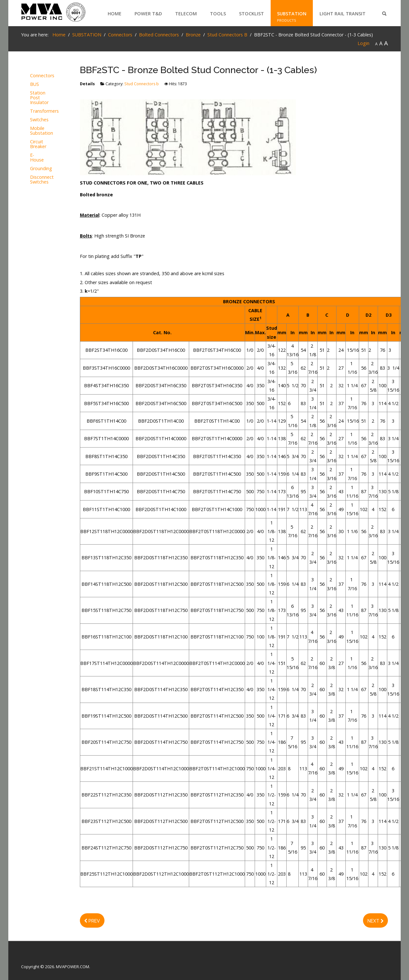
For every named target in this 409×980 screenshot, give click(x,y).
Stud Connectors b (142, 84)
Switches (38, 120)
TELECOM (186, 14)
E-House (37, 158)
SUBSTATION (292, 14)
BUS (35, 84)
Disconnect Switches (38, 180)
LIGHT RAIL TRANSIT (343, 14)
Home (115, 14)
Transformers (38, 111)
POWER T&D (148, 14)
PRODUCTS (144, 20)
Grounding (38, 169)
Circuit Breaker (38, 144)
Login (363, 43)
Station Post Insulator (38, 98)
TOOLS (218, 14)
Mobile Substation (38, 131)
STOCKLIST (251, 14)
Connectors (38, 76)
